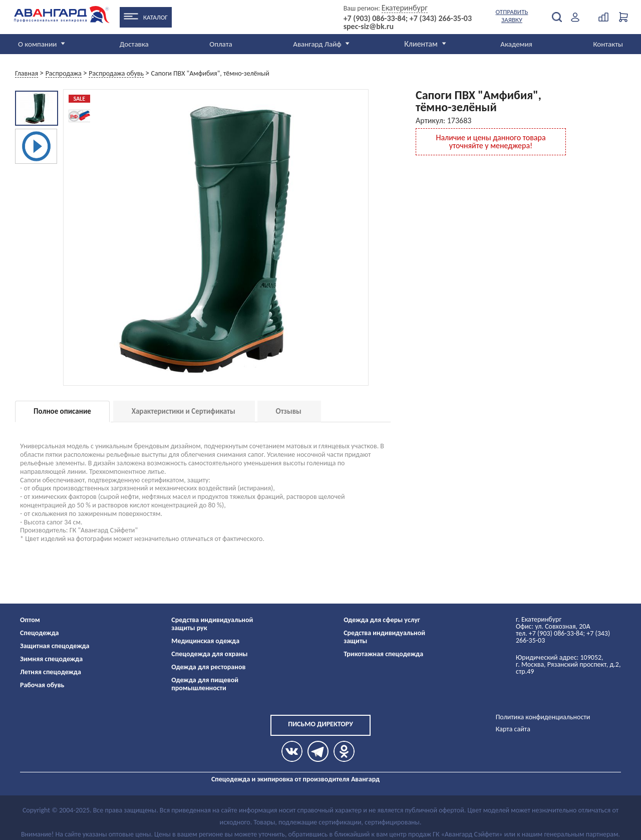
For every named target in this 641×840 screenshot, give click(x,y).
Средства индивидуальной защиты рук (212, 624)
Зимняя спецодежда (51, 659)
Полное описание (62, 411)
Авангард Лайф (317, 44)
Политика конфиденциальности (543, 717)
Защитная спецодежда (55, 646)
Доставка (134, 44)
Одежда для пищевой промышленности (205, 684)
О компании (37, 44)
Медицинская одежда (205, 641)
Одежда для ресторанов (208, 667)
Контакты (608, 44)
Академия (516, 44)
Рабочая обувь (42, 685)
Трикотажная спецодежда (383, 654)
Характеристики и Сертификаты (184, 411)
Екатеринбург (405, 8)
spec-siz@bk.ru (369, 27)
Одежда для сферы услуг (382, 620)
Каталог (155, 17)
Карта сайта (513, 729)
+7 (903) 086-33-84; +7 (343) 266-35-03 (408, 19)
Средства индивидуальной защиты (384, 637)
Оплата (221, 44)
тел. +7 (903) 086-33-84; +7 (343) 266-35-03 (563, 637)
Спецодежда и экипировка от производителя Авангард (295, 779)
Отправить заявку (512, 16)
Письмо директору (320, 724)
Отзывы (289, 411)
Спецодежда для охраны (209, 654)
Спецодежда (39, 633)
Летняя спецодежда (51, 672)
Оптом (30, 620)
